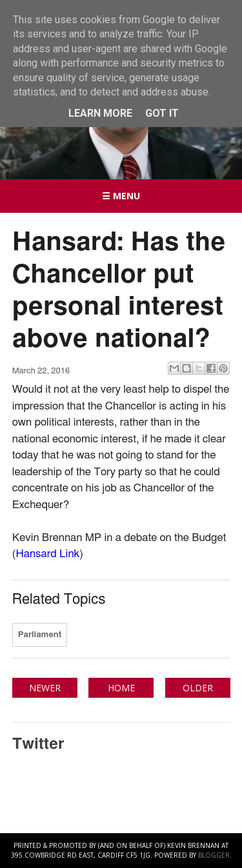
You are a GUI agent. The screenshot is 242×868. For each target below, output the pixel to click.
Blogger (214, 855)
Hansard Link (47, 554)
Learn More (100, 113)
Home (121, 688)
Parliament (40, 635)
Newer (45, 688)
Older (198, 688)
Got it (162, 113)
